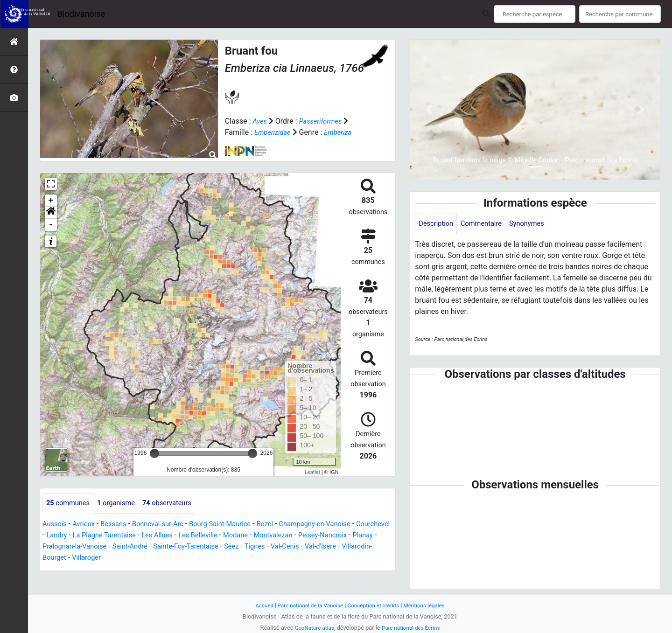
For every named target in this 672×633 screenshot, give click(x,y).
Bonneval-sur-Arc (167, 525)
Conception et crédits (375, 605)
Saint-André (201, 547)
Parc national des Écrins (413, 628)
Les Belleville (250, 536)
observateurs (177, 504)
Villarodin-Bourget (112, 558)
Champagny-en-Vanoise (338, 525)
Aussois (56, 525)
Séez (312, 547)
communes (70, 504)
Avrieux (87, 525)
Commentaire (486, 224)
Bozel (284, 525)
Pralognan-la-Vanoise (141, 547)
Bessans (119, 525)
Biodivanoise (81, 14)
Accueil (257, 605)
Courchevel (61, 536)
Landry (97, 536)
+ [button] (51, 201)
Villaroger (163, 558)
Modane (291, 536)
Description (437, 224)
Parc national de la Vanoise (307, 605)
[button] (51, 213)
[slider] (154, 453)
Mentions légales (430, 605)
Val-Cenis (369, 547)
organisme (122, 504)
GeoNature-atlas (311, 628)
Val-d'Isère (60, 558)
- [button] (51, 225)
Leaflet (312, 472)
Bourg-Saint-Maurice (235, 525)
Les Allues (206, 536)
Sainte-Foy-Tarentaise (262, 547)
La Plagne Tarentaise (148, 536)
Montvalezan (331, 536)
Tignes (336, 547)
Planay (89, 547)
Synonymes (536, 224)
